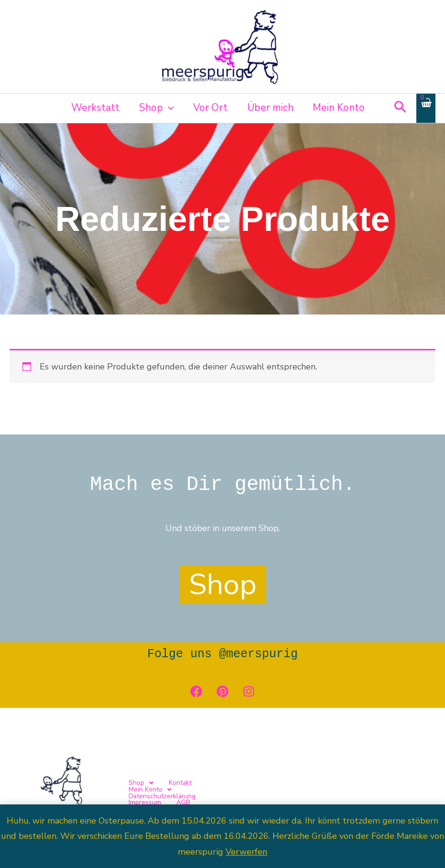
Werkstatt (92, 108)
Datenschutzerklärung (291, 793)
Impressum (353, 793)
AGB (391, 793)
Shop (154, 108)
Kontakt (178, 793)
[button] (166, 108)
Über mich (269, 108)
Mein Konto (339, 108)
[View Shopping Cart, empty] (426, 108)
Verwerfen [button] (246, 852)
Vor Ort (209, 108)
